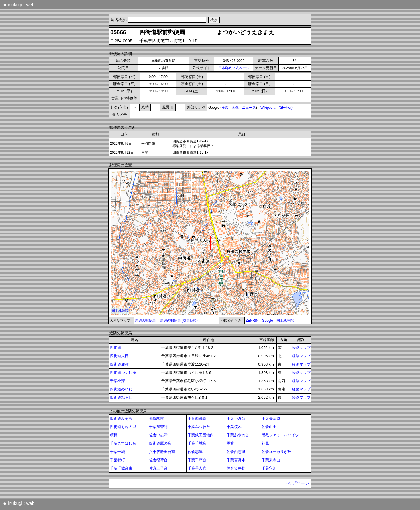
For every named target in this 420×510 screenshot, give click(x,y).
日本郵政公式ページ (234, 68)
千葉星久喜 (197, 468)
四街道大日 (119, 356)
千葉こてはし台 (123, 443)
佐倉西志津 (236, 452)
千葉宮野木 (236, 460)
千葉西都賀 (197, 418)
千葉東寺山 (271, 460)
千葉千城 (117, 452)
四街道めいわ (121, 389)
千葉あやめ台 (238, 435)
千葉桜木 (234, 427)
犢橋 (114, 435)
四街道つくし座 (123, 373)
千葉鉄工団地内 (201, 435)
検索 (225, 108)
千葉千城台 (197, 443)
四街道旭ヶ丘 (121, 397)
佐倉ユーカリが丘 (276, 452)
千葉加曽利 (158, 427)
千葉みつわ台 (199, 427)
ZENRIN (252, 321)
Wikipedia (268, 108)
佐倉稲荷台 (158, 460)
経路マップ (301, 348)
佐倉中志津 (158, 435)
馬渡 (230, 443)
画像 (235, 108)
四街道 (116, 348)
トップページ (296, 483)
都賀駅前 (156, 418)
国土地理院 (285, 321)
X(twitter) (286, 108)
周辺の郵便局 (145, 321)
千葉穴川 (269, 468)
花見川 (267, 443)
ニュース (249, 108)
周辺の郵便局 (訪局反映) (179, 321)
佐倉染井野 (236, 468)
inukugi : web (19, 5)
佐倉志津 (195, 452)
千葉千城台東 (121, 468)
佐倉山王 (269, 427)
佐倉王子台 (158, 468)
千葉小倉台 (236, 418)
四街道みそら (121, 418)
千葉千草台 (197, 460)
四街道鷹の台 (160, 443)
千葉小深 (117, 381)
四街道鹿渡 (119, 364)
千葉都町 (117, 460)
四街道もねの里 (123, 427)
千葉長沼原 (271, 418)
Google (267, 321)
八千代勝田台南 (162, 452)
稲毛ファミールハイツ (280, 435)
